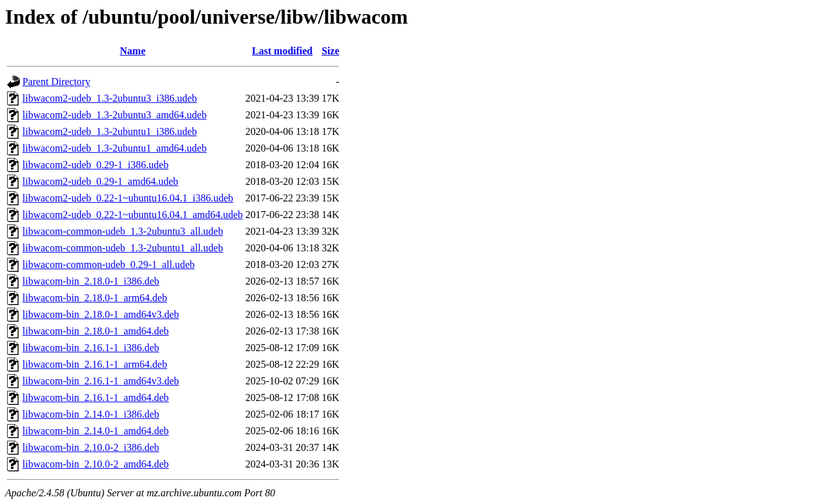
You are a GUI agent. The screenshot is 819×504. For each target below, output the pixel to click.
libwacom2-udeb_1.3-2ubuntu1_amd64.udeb (115, 148)
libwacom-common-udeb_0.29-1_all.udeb (108, 264)
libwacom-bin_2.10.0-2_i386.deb (91, 447)
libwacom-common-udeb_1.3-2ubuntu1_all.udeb (123, 248)
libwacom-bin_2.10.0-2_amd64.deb (96, 464)
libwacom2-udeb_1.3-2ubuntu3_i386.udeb (110, 98)
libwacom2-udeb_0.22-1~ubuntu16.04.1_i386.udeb (128, 198)
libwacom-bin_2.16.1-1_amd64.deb (96, 398)
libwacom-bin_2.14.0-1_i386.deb (91, 414)
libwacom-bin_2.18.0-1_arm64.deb (95, 298)
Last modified (282, 51)
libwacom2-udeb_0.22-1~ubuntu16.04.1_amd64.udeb (133, 215)
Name (132, 51)
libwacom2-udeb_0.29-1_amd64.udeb (100, 181)
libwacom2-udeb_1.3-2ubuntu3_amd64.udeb (115, 115)
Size (331, 51)
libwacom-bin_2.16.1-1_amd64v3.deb (101, 381)
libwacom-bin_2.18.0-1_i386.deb (91, 281)
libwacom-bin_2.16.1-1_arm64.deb (95, 364)
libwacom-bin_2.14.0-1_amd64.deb (96, 431)
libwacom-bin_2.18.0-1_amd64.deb (96, 331)
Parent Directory (56, 82)
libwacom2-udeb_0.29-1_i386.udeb (95, 165)
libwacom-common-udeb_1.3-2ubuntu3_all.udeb (123, 231)
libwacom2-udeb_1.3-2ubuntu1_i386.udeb (110, 131)
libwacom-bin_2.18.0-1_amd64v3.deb (101, 314)
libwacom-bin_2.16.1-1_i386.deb (91, 348)
